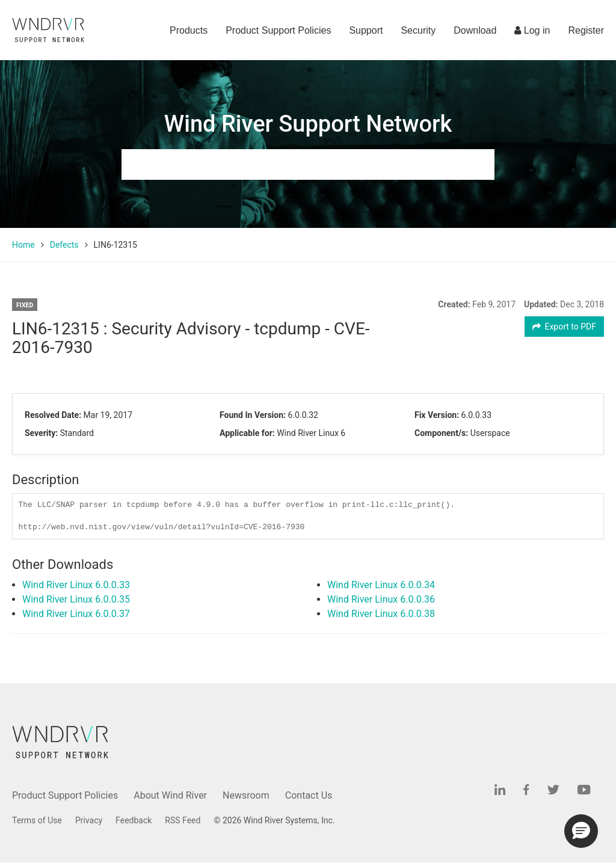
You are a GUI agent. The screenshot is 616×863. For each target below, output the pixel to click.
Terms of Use (37, 820)
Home (23, 245)
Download (475, 30)
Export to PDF (565, 327)
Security (418, 30)
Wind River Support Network (308, 124)
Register (586, 30)
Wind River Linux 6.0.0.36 (381, 599)
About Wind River (170, 795)
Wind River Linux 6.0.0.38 (381, 614)
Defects (64, 245)
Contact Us (309, 795)
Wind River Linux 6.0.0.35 (76, 599)
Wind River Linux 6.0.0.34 (381, 585)
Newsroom (246, 795)
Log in (532, 30)
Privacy (89, 820)
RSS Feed (183, 820)
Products (189, 30)
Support (366, 30)
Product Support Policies (278, 30)
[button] (581, 831)
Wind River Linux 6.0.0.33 (76, 585)
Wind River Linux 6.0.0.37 (76, 614)
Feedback (134, 820)
